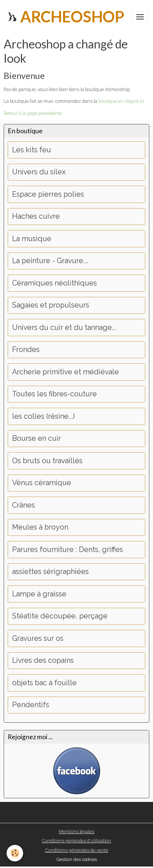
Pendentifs (31, 705)
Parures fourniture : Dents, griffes (68, 550)
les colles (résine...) (43, 416)
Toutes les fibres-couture (54, 394)
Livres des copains (43, 660)
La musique (32, 239)
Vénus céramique (42, 483)
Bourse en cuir (37, 438)
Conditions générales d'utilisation (76, 841)
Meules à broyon (40, 527)
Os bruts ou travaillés (47, 461)
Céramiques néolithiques (54, 283)
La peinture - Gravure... (50, 261)
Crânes (23, 505)
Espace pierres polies (48, 194)
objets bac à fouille (44, 683)
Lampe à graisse (39, 594)
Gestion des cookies (77, 859)
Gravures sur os (38, 638)
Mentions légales (76, 831)
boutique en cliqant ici (121, 101)
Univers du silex (39, 172)
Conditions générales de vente (77, 850)
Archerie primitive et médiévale (65, 372)
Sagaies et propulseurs (51, 305)
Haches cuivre (36, 216)
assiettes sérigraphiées (50, 572)
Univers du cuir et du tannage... (64, 328)
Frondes (26, 350)
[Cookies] (15, 853)
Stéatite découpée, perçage (60, 616)
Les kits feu (32, 150)
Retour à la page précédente (33, 113)
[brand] (65, 17)
